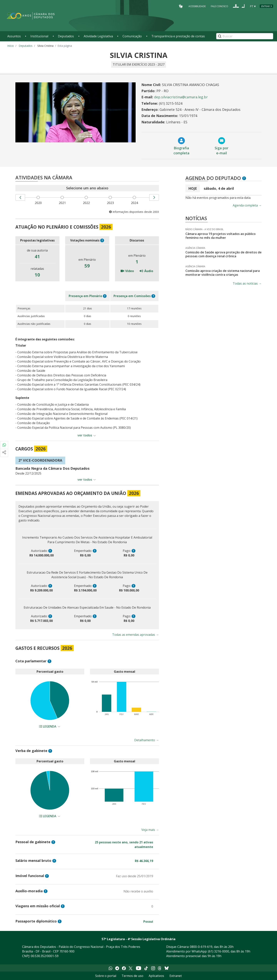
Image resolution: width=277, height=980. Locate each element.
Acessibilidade (197, 6)
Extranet (176, 976)
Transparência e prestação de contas (178, 36)
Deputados (66, 36)
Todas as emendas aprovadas (136, 635)
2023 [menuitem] (111, 203)
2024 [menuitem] (135, 203)
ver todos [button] (85, 435)
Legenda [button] (48, 726)
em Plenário (85, 296)
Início (11, 46)
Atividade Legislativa (98, 36)
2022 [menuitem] (87, 203)
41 (37, 256)
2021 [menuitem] (63, 203)
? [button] (102, 240)
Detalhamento (147, 740)
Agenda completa (247, 205)
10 (37, 275)
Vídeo (127, 271)
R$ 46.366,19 (144, 861)
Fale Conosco (219, 6)
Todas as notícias (247, 283)
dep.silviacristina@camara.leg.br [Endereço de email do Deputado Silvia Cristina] (181, 97)
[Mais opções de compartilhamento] (4, 453)
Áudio (146, 271)
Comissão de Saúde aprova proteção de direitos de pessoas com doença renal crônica (224, 254)
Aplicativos (156, 976)
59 (87, 266)
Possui (148, 922)
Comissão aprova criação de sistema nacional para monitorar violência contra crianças (223, 273)
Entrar (265, 6)
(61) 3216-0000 (219, 951)
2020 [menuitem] (39, 203)
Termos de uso (132, 976)
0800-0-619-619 (201, 947)
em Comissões (132, 296)
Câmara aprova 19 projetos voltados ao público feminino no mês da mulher (221, 236)
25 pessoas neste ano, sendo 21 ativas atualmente (124, 845)
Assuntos (14, 36)
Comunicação (132, 36)
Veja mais (150, 830)
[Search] (245, 36)
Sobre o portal (106, 976)
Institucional (39, 36)
